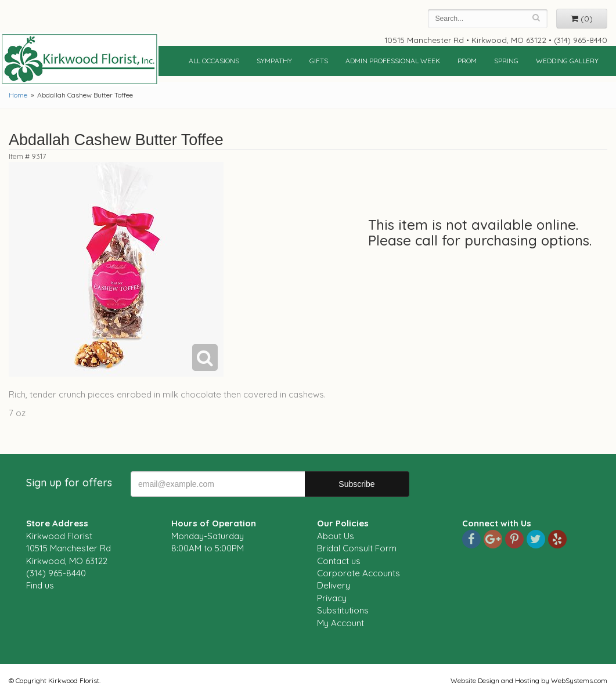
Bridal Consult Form (357, 548)
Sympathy (274, 61)
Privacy (332, 598)
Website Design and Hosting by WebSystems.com (529, 680)
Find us (40, 585)
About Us (336, 536)
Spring (506, 61)
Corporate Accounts (359, 573)
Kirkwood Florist (79, 59)
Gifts (319, 61)
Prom (467, 61)
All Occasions (214, 61)
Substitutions (343, 610)
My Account (341, 623)
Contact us (339, 561)
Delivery (334, 585)
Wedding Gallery (567, 61)
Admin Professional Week (393, 61)
